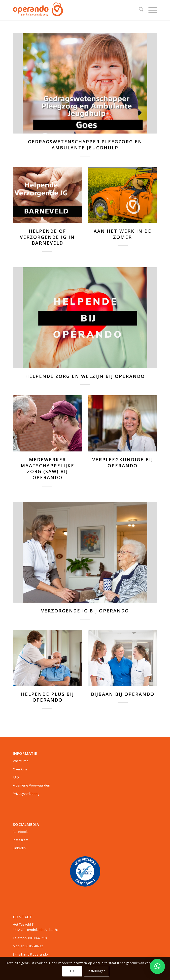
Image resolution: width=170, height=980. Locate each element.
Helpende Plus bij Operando (47, 697)
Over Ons (20, 769)
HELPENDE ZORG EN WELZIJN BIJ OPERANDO (85, 376)
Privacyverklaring (26, 794)
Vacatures (21, 761)
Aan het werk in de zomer (123, 234)
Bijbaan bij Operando (123, 694)
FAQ (16, 777)
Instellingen (97, 971)
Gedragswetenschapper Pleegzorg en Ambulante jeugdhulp (85, 145)
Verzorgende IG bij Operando (85, 611)
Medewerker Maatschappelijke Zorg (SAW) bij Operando (47, 468)
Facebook (20, 832)
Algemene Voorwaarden (31, 785)
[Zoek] (139, 10)
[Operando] (71, 10)
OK (72, 971)
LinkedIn (19, 848)
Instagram (21, 840)
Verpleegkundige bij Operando (123, 463)
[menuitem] (139, 10)
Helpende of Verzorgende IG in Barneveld (47, 237)
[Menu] (150, 10)
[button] (157, 966)
